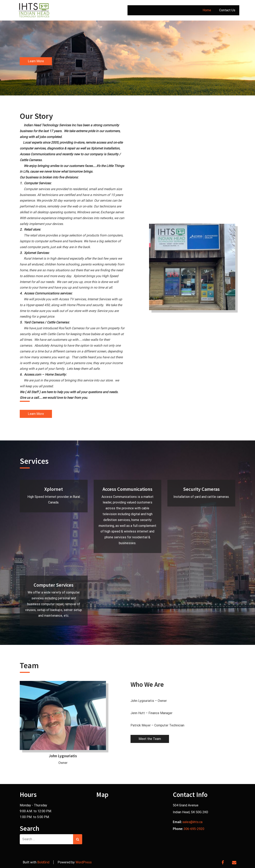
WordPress (84, 862)
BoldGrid (43, 862)
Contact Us (227, 10)
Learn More (36, 61)
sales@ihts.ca (192, 822)
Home (207, 10)
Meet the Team (150, 739)
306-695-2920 (194, 829)
